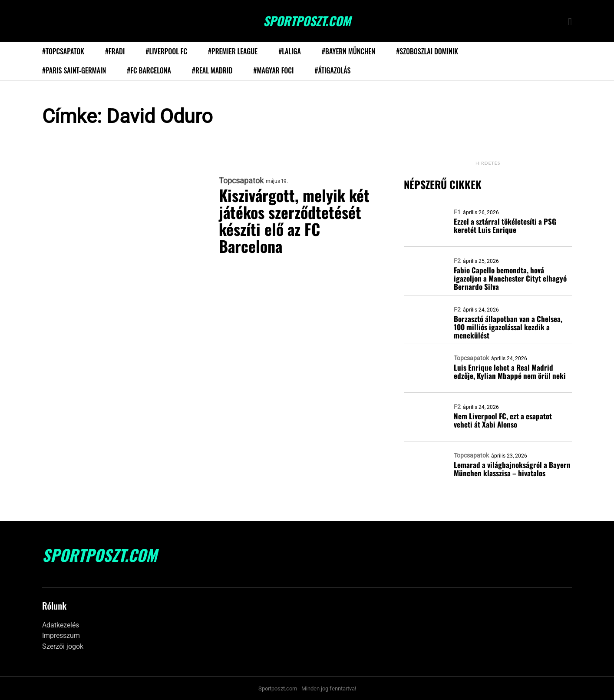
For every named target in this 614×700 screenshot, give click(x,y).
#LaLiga (290, 51)
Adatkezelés (61, 625)
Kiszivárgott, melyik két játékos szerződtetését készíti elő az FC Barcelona (294, 220)
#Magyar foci (273, 70)
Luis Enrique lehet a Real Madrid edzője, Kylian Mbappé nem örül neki (510, 372)
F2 (457, 261)
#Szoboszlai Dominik (427, 51)
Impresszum (61, 635)
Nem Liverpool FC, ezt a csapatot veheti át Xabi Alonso (503, 420)
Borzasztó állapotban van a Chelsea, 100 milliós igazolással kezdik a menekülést (508, 327)
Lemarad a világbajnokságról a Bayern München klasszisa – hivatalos (512, 469)
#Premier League (233, 51)
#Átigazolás (332, 70)
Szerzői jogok (63, 646)
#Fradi (115, 51)
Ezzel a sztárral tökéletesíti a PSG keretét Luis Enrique (505, 226)
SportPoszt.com (307, 21)
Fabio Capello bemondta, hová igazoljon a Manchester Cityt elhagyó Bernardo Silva (510, 278)
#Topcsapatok (63, 51)
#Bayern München (348, 51)
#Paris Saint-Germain (74, 70)
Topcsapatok (241, 181)
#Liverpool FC (166, 51)
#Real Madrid (212, 70)
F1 (457, 212)
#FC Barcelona (149, 70)
